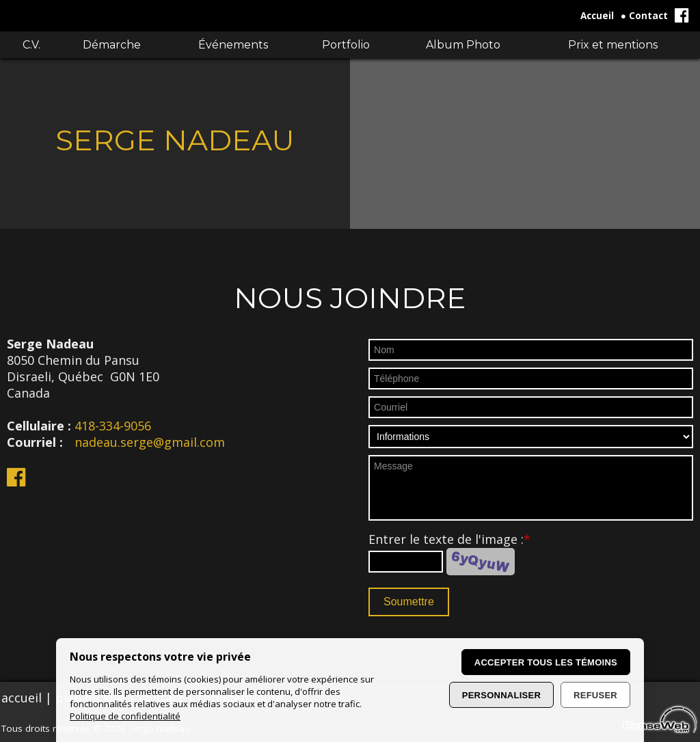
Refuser (595, 695)
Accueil (597, 16)
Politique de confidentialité (125, 716)
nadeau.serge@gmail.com (150, 442)
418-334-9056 (113, 426)
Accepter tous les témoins (546, 662)
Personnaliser (501, 695)
